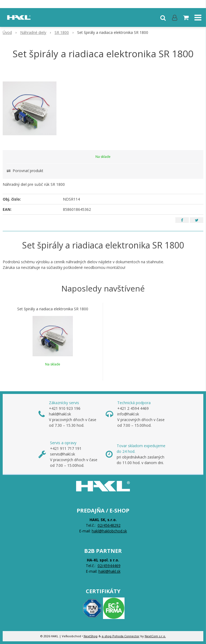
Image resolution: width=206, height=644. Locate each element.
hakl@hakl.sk (109, 571)
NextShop (91, 636)
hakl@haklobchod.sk (109, 531)
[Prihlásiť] (175, 17)
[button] (163, 17)
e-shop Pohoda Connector (121, 636)
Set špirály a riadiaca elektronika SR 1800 (53, 309)
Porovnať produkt (25, 171)
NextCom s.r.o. (155, 636)
